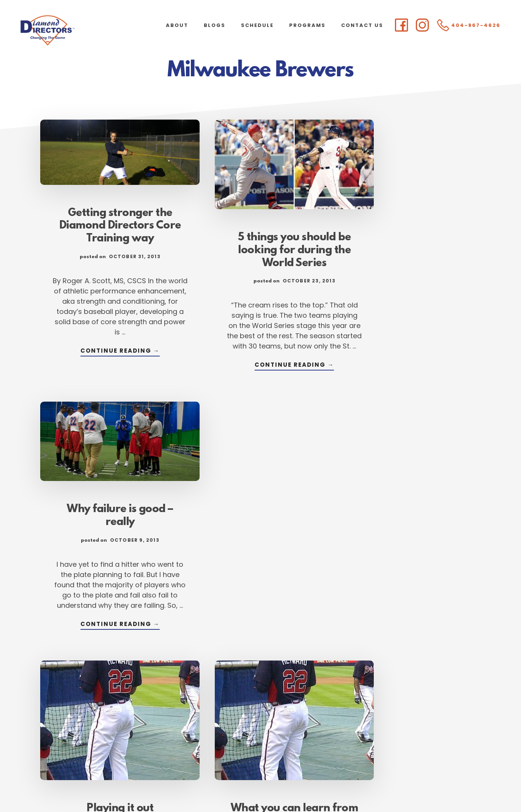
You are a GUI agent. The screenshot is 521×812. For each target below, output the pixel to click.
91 (242, 723)
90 (219, 723)
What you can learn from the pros (260, 547)
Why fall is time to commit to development (412, 528)
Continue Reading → (109, 342)
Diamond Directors (76, 30)
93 (290, 723)
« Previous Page (146, 723)
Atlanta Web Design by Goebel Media (320, 786)
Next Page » (382, 723)
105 (345, 723)
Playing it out (109, 541)
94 (315, 723)
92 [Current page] (266, 723)
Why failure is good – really (412, 223)
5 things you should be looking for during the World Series (260, 238)
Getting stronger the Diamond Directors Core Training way (109, 217)
